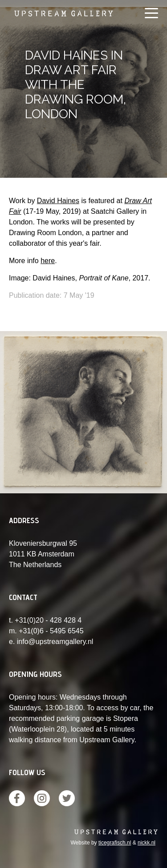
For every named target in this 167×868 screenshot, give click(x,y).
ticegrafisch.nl (115, 843)
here (48, 261)
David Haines (58, 201)
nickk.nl (147, 843)
